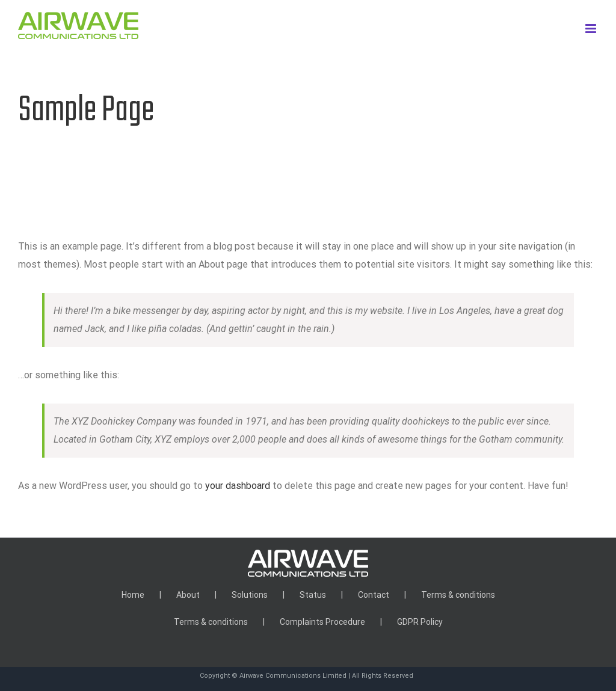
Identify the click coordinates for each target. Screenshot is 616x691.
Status (313, 595)
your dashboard (238, 486)
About (188, 595)
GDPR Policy (420, 622)
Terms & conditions (458, 595)
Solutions (250, 595)
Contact (374, 595)
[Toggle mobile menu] (592, 29)
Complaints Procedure (322, 622)
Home (133, 595)
